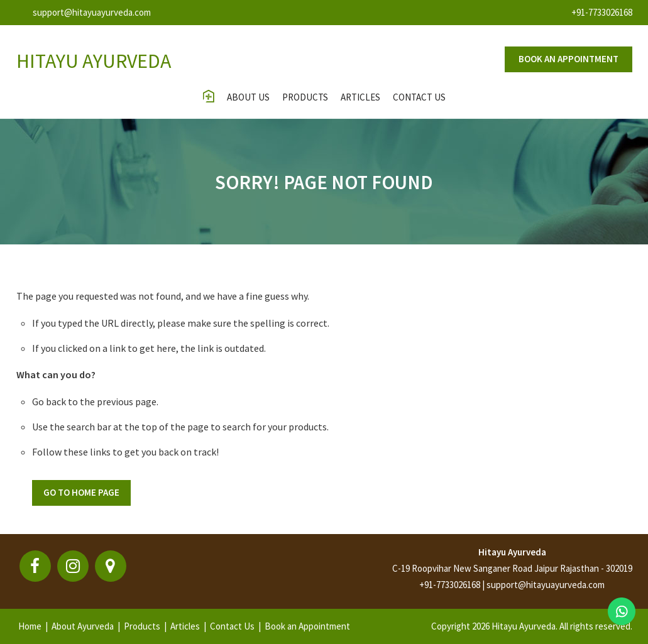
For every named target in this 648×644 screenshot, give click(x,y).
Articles (360, 97)
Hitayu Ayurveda (512, 552)
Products (305, 97)
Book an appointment (568, 59)
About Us (248, 97)
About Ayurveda (83, 626)
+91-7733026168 (602, 12)
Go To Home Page (81, 492)
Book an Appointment (307, 626)
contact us (419, 97)
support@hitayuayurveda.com (92, 12)
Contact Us (232, 626)
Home (30, 626)
